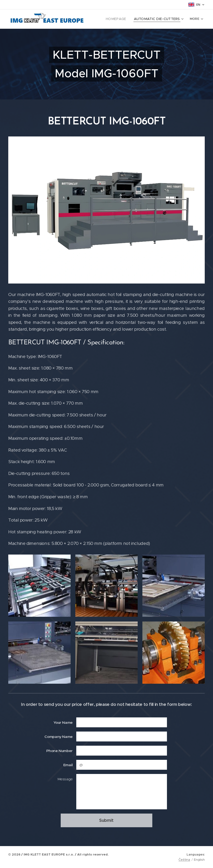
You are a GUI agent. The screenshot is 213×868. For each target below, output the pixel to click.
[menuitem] (123, 19)
